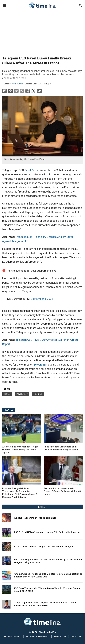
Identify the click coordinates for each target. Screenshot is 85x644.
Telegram (39, 365)
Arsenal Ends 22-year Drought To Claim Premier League (43, 546)
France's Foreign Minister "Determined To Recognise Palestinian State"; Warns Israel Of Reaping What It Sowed (20, 493)
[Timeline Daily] (43, 622)
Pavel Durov (32, 170)
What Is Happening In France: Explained (35, 518)
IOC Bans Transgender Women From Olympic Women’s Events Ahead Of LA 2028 (47, 590)
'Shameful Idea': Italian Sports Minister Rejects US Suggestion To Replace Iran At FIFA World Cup (48, 575)
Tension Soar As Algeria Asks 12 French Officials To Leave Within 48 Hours (62, 491)
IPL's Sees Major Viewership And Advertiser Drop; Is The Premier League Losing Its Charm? (48, 561)
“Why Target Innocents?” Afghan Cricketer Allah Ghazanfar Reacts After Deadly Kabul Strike (45, 604)
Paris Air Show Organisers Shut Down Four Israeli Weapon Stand (61, 448)
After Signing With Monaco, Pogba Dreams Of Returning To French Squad (20, 450)
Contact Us (60, 637)
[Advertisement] (42, 31)
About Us (76, 637)
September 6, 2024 (42, 299)
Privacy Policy (12, 637)
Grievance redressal (37, 637)
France (7, 394)
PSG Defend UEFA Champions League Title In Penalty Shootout (47, 532)
